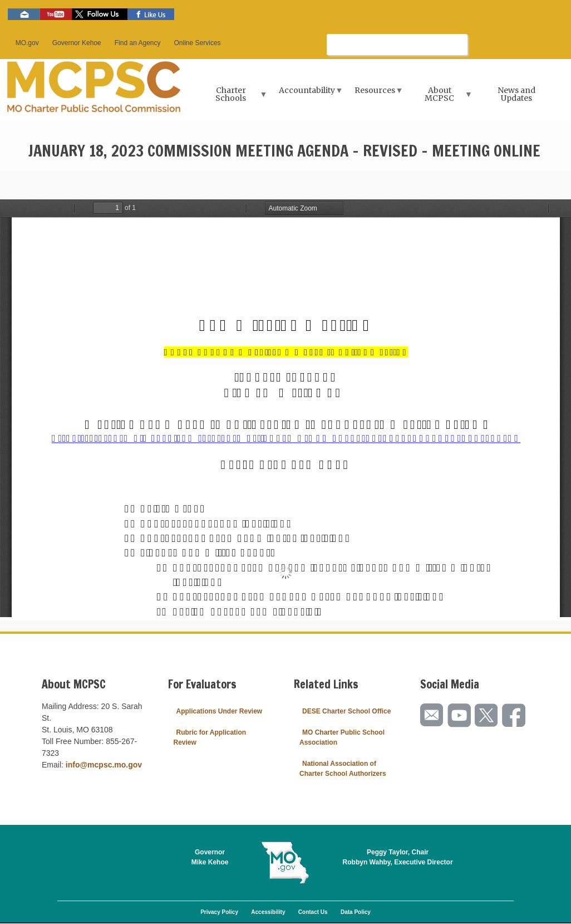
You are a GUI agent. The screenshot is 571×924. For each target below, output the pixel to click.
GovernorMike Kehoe (210, 857)
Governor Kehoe (77, 43)
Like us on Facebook (151, 14)
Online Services (198, 43)
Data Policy (356, 912)
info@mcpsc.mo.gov (104, 765)
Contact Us (313, 912)
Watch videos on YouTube (56, 14)
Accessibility (268, 912)
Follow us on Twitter (100, 14)
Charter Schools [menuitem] (232, 98)
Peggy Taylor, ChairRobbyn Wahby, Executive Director (398, 857)
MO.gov (27, 43)
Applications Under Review (220, 711)
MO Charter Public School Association (342, 737)
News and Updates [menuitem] (516, 94)
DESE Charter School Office (346, 711)
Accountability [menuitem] (308, 94)
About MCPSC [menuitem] (441, 98)
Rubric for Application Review (210, 737)
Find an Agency (138, 43)
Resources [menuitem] (376, 94)
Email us (24, 14)
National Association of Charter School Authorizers (343, 769)
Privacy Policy (219, 912)
